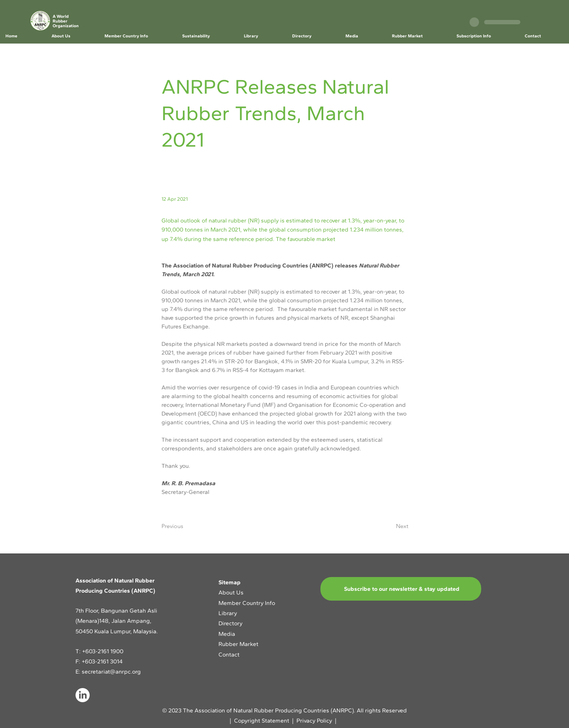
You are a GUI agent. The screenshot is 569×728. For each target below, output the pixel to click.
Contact (229, 655)
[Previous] (185, 526)
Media (227, 634)
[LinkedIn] (83, 695)
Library (228, 613)
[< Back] (185, 63)
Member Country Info (247, 603)
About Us (232, 592)
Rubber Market (238, 644)
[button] (72, 36)
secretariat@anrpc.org (111, 672)
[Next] (390, 526)
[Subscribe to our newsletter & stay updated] (401, 589)
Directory (230, 623)
